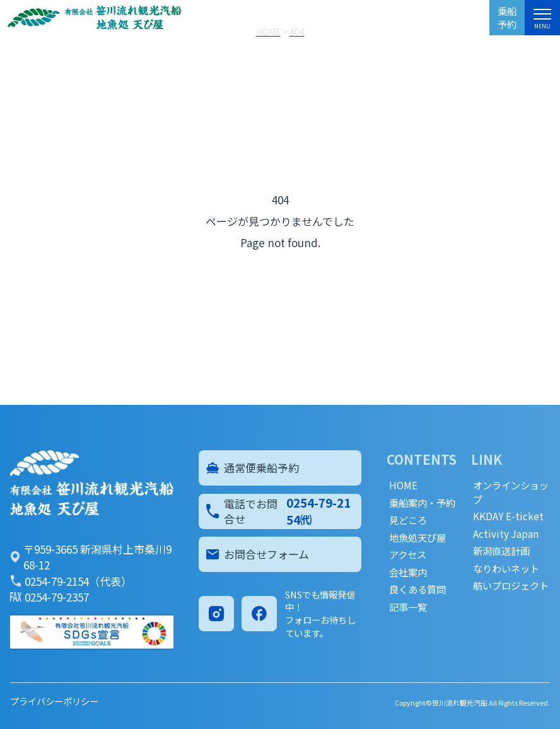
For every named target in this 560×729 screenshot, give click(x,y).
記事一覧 (408, 607)
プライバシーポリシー (54, 701)
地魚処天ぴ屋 (417, 538)
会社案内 (408, 572)
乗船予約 (507, 17)
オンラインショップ (511, 492)
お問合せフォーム (258, 554)
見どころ (408, 520)
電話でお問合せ (280, 510)
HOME (403, 485)
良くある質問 (417, 589)
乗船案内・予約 (422, 503)
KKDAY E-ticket (508, 516)
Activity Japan (506, 534)
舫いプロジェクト (511, 586)
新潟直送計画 (501, 551)
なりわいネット (506, 569)
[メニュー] (542, 16)
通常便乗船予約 (253, 468)
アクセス (408, 555)
